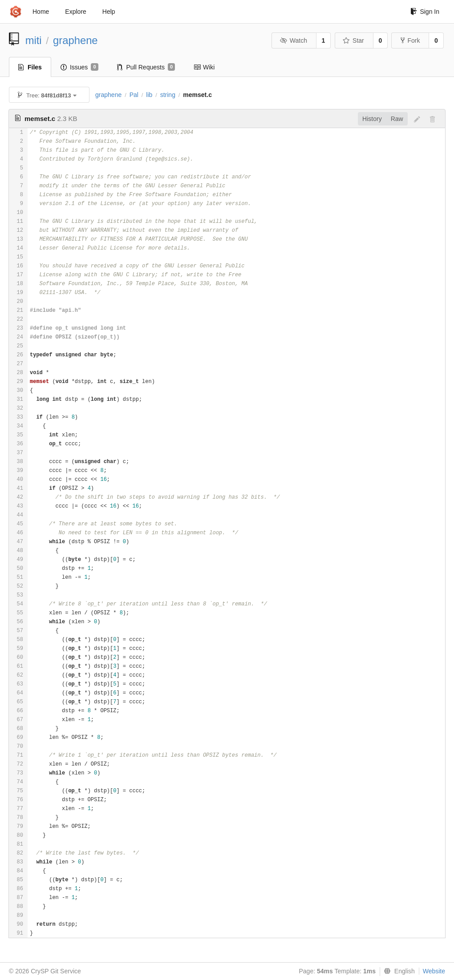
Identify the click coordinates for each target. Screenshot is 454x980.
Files (30, 67)
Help (109, 12)
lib (149, 95)
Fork (410, 40)
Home (41, 12)
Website (434, 971)
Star (353, 40)
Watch (293, 40)
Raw (397, 119)
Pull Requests (146, 67)
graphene (75, 40)
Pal (134, 95)
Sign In (425, 12)
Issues (79, 67)
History (372, 119)
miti (34, 40)
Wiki (204, 67)
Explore (75, 12)
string (168, 95)
